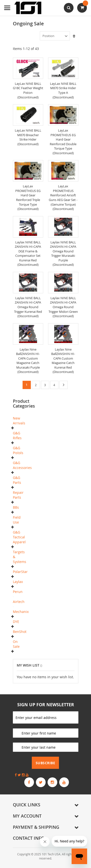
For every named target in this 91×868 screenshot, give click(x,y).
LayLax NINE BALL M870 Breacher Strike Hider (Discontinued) (28, 137)
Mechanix (21, 612)
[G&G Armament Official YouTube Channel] (64, 782)
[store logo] (23, 8)
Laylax (18, 582)
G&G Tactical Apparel (19, 537)
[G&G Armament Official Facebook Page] (29, 782)
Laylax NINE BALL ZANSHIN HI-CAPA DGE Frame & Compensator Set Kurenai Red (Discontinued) (28, 253)
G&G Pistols (18, 450)
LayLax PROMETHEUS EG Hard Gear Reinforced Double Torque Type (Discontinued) (63, 142)
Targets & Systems (20, 557)
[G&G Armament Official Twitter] (41, 782)
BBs (16, 507)
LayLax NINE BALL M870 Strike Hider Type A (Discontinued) (63, 90)
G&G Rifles (17, 435)
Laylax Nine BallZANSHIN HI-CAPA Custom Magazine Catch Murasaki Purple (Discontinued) (28, 361)
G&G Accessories (22, 465)
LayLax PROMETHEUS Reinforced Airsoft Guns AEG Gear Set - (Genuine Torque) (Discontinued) (63, 197)
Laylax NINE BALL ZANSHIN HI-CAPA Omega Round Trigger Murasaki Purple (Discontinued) (63, 253)
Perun (18, 592)
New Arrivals (19, 421)
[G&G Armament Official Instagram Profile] (52, 782)
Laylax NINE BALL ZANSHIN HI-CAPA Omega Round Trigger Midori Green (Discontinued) (63, 307)
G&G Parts (17, 480)
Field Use (17, 520)
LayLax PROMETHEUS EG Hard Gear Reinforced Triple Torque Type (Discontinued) (28, 197)
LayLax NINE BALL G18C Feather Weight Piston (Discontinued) (28, 90)
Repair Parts (18, 495)
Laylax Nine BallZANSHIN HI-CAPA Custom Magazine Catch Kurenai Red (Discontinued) (63, 361)
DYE (16, 622)
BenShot (20, 632)
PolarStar (20, 572)
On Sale (16, 644)
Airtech (19, 602)
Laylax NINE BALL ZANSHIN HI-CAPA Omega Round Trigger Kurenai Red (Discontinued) (28, 307)
